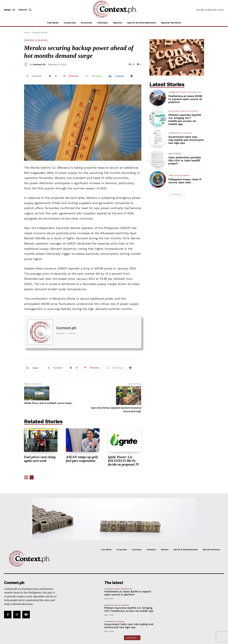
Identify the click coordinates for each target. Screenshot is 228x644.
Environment (175, 154)
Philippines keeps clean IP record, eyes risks (185, 181)
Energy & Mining (40, 32)
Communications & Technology (185, 92)
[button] (26, 10)
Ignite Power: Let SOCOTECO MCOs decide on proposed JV (124, 461)
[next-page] (32, 477)
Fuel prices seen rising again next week (40, 459)
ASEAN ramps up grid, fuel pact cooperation (82, 459)
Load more (177, 194)
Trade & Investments (179, 176)
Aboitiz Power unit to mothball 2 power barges (48, 403)
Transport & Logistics (180, 133)
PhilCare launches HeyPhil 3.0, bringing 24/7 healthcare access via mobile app (185, 120)
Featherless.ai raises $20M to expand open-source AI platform (185, 99)
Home (27, 32)
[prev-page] (26, 477)
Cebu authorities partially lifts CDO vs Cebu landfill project (185, 161)
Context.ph (39, 65)
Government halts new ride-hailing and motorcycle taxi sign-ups (186, 140)
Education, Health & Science (183, 111)
